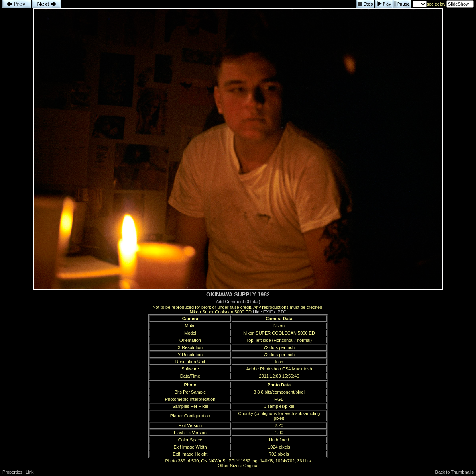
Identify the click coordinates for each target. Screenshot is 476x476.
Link (30, 472)
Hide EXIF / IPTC (269, 312)
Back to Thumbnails (454, 472)
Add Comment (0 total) (238, 302)
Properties (12, 472)
